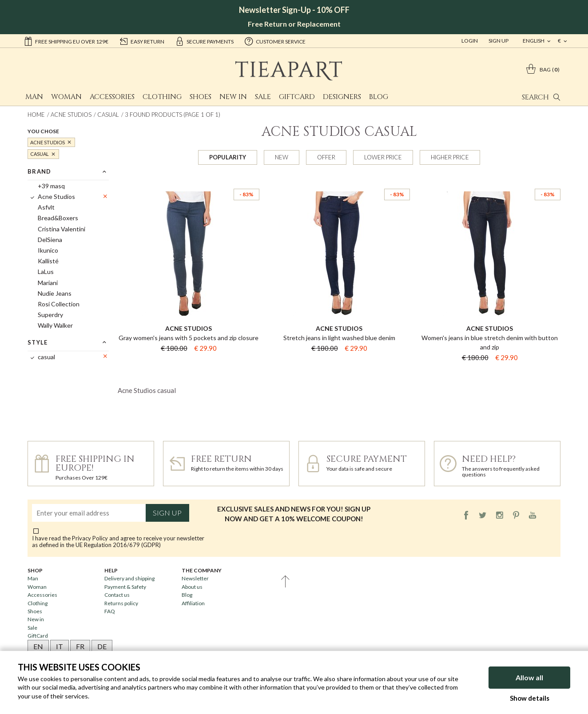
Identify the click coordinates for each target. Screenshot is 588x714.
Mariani (48, 283)
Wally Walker (55, 325)
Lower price (383, 157)
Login (470, 41)
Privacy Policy (90, 538)
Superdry (50, 315)
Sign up (167, 513)
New (282, 157)
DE (102, 646)
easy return (142, 41)
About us (192, 587)
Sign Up (499, 41)
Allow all (529, 677)
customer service (275, 41)
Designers (342, 97)
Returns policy (121, 603)
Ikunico (48, 250)
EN (38, 646)
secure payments (204, 41)
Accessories (112, 97)
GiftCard (297, 97)
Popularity (228, 157)
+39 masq (51, 186)
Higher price (450, 157)
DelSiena (50, 240)
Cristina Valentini (62, 229)
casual (108, 115)
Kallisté (48, 261)
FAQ (110, 611)
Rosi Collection (59, 304)
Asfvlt (46, 207)
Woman (66, 97)
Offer (326, 157)
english (534, 41)
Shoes (201, 97)
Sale (263, 97)
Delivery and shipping (129, 578)
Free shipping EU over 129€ (66, 41)
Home (36, 115)
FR (80, 646)
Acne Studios (71, 115)
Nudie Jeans (55, 293)
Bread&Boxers (58, 218)
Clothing (162, 97)
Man (34, 97)
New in (233, 97)
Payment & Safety (125, 587)
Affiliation (193, 603)
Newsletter (195, 578)
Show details (530, 698)
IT (60, 646)
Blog (379, 97)
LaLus (46, 272)
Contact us (117, 595)
